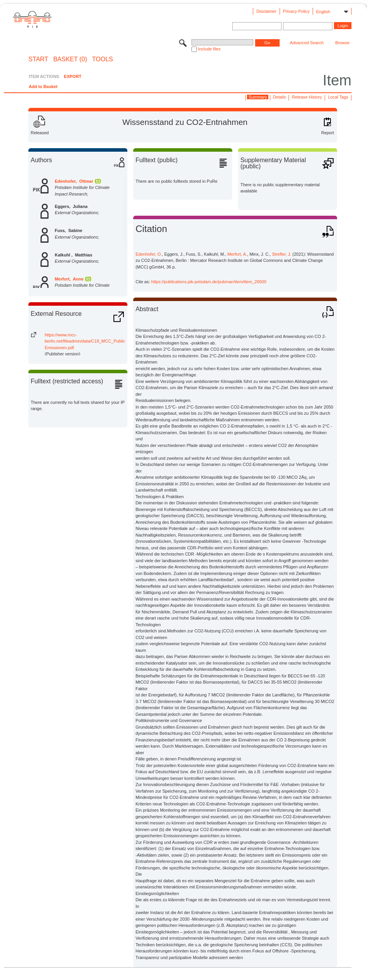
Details (280, 97)
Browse (342, 43)
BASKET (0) (70, 59)
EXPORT (73, 76)
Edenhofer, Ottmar (74, 181)
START (38, 59)
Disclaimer (266, 11)
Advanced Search (307, 43)
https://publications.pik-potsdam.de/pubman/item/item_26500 (209, 282)
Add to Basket (43, 87)
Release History (307, 97)
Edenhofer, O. (149, 254)
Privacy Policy (296, 11)
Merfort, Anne (69, 279)
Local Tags (338, 97)
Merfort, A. (237, 254)
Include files (209, 49)
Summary (258, 97)
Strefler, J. (282, 254)
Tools (103, 59)
